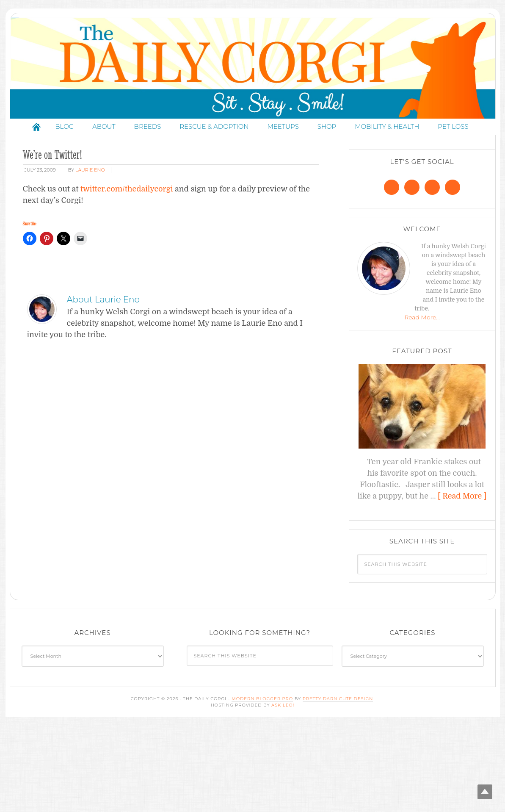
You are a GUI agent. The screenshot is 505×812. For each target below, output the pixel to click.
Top (485, 792)
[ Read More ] (462, 496)
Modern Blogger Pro (262, 699)
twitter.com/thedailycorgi (127, 189)
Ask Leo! (283, 705)
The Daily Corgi (253, 68)
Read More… (422, 317)
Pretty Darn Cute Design (338, 699)
